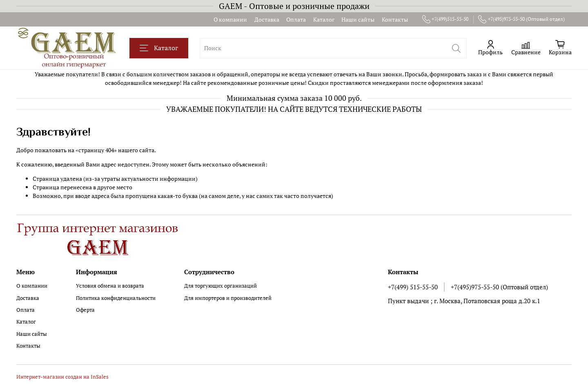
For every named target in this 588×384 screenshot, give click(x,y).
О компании (230, 19)
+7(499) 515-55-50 (413, 287)
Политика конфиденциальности (116, 298)
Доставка (267, 19)
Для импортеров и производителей (228, 298)
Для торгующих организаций (220, 286)
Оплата (296, 19)
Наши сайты (358, 19)
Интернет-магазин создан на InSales (62, 377)
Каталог (324, 19)
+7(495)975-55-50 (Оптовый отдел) (521, 19)
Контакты (395, 19)
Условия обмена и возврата (110, 286)
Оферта (85, 310)
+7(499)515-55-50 (445, 19)
